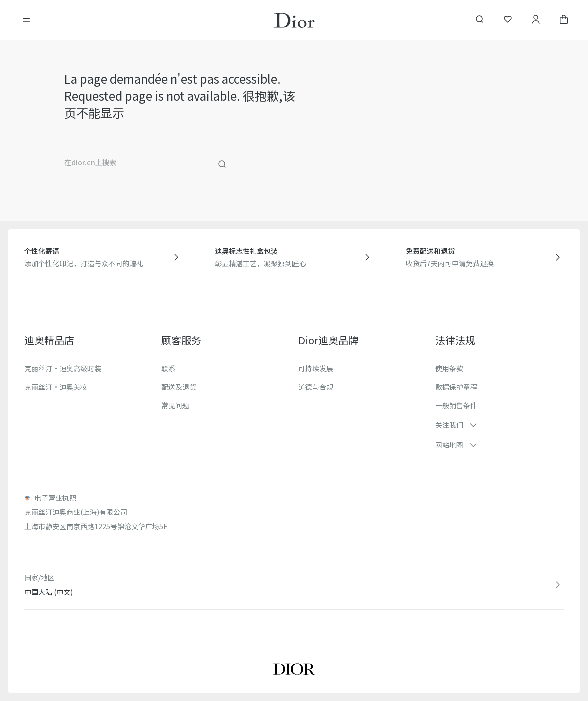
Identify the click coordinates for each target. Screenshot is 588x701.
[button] (500, 425)
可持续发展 (316, 368)
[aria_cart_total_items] (564, 20)
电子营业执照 (55, 498)
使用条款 (449, 368)
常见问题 (175, 405)
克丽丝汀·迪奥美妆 (56, 387)
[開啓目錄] (26, 20)
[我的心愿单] (508, 20)
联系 (168, 368)
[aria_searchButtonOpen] (480, 20)
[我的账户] (536, 20)
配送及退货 (179, 387)
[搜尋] (222, 164)
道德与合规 (316, 387)
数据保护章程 (456, 387)
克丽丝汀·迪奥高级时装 (63, 368)
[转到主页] (294, 20)
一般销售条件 (456, 405)
